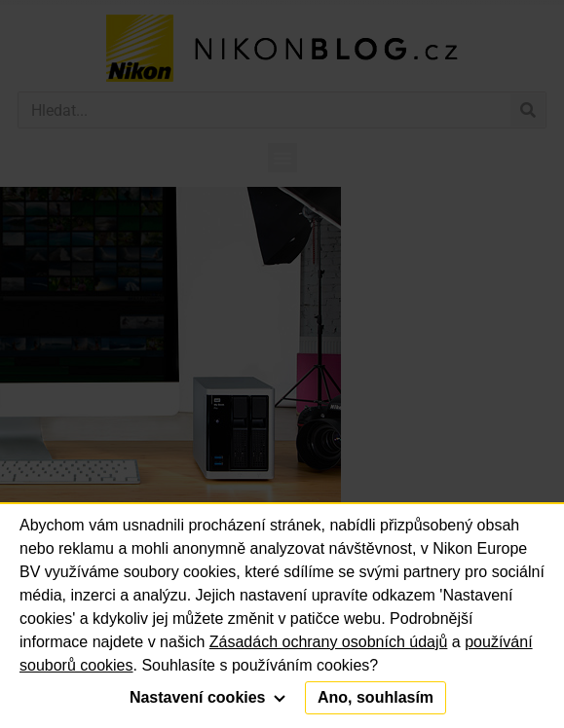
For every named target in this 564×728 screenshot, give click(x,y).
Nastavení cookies (207, 697)
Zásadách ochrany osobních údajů (329, 642)
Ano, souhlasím (376, 697)
